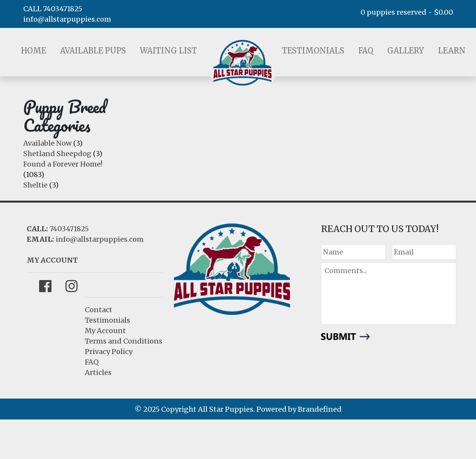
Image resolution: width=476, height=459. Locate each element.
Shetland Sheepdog (57, 154)
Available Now (47, 143)
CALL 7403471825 (53, 9)
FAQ (366, 51)
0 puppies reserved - (407, 12)
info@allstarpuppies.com (67, 19)
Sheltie (35, 185)
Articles (98, 372)
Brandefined (320, 409)
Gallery (406, 51)
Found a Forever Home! (63, 164)
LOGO (242, 63)
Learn (452, 51)
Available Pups (93, 51)
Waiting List (168, 51)
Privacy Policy (109, 352)
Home (34, 51)
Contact (99, 310)
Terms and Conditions (124, 341)
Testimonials (313, 51)
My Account (105, 331)
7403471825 (69, 229)
